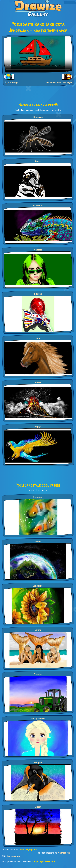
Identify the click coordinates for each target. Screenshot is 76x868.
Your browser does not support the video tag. (38, 54)
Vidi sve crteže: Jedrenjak (59, 83)
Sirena (38, 630)
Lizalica (38, 294)
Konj (38, 338)
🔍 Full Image (11, 83)
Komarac (38, 117)
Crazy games (14, 856)
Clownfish (38, 497)
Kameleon (38, 205)
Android (62, 853)
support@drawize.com (44, 861)
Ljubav (38, 807)
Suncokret (38, 586)
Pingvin (38, 763)
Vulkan (38, 382)
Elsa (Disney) (38, 719)
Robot (38, 161)
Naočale (38, 250)
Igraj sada (32, 850)
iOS (69, 853)
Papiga (38, 427)
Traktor (38, 674)
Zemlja (38, 542)
